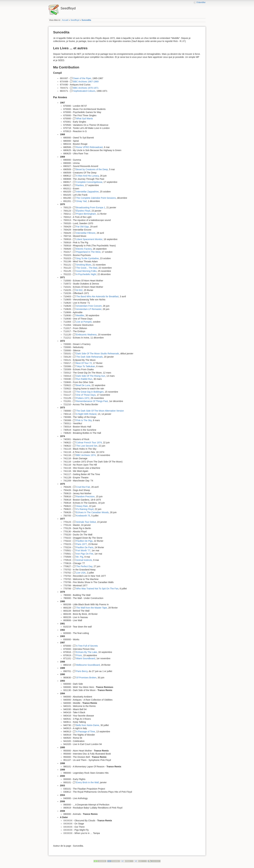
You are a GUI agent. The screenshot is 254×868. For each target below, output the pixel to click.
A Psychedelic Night (86, 274)
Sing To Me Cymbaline (87, 258)
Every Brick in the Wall (87, 782)
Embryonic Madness (86, 335)
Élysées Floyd (83, 211)
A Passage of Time (86, 732)
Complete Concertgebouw (89, 182)
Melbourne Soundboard (88, 665)
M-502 (79, 290)
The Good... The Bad (87, 268)
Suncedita (86, 20)
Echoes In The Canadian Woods (92, 512)
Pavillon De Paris (85, 547)
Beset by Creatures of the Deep (92, 169)
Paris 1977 (82, 544)
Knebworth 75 (83, 516)
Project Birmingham (86, 214)
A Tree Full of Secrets (87, 646)
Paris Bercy (82, 671)
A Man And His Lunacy (87, 176)
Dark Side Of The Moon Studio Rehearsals (98, 354)
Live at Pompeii (84, 322)
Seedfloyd (75, 20)
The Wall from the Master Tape (92, 608)
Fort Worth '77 (83, 550)
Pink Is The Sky (84, 420)
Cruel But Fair (83, 487)
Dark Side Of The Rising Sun (91, 376)
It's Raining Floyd (85, 509)
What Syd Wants (85, 118)
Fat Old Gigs (83, 227)
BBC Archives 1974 (86, 455)
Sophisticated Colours (84, 91)
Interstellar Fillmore (86, 233)
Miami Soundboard (86, 658)
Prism (79, 655)
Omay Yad (81, 201)
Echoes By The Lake (87, 652)
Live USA (81, 573)
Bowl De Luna (83, 385)
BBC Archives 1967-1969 (86, 82)
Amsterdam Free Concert (89, 306)
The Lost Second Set (87, 446)
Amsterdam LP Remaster (89, 309)
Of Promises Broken (86, 678)
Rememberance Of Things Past (92, 401)
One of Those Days (86, 395)
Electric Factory (84, 249)
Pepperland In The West (88, 252)
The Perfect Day (84, 566)
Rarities (80, 185)
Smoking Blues (84, 265)
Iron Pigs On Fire (85, 554)
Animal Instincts (84, 560)
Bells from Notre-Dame (88, 725)
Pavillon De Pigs (84, 541)
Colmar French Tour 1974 (89, 443)
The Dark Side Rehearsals (89, 357)
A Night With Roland (86, 414)
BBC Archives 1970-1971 (86, 88)
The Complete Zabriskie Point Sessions (96, 198)
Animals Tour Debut (86, 522)
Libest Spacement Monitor (89, 239)
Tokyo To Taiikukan (86, 366)
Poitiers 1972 (83, 398)
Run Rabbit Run (84, 379)
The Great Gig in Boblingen (90, 392)
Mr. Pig (80, 557)
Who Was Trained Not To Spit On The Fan (97, 589)
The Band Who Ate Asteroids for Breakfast (97, 296)
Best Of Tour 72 (84, 363)
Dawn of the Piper (82, 78)
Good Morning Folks (86, 271)
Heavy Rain (82, 506)
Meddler (80, 315)
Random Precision (85, 496)
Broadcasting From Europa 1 (91, 207)
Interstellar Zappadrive (87, 192)
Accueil (65, 20)
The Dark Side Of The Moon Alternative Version (100, 411)
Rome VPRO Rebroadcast (89, 147)
